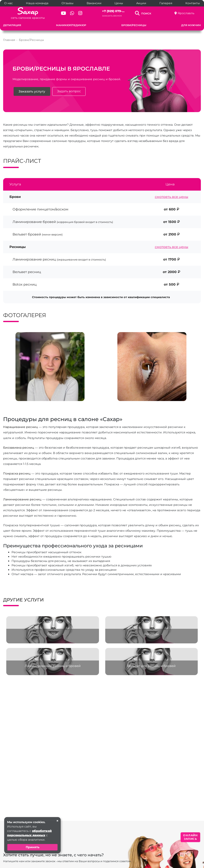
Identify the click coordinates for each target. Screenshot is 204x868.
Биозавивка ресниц (19, 448)
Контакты (193, 3)
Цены (119, 3)
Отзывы (67, 3)
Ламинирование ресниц (22, 499)
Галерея (166, 3)
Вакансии (94, 3)
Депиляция (12, 25)
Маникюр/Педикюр (71, 25)
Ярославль (186, 13)
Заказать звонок (112, 16)
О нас (8, 3)
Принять (33, 847)
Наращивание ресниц (21, 427)
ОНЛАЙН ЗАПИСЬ (190, 837)
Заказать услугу (32, 91)
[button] (94, 405)
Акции (141, 3)
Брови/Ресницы (134, 25)
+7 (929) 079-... (113, 11)
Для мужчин (191, 25)
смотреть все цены (172, 197)
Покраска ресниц (17, 473)
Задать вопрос (69, 91)
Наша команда (37, 3)
